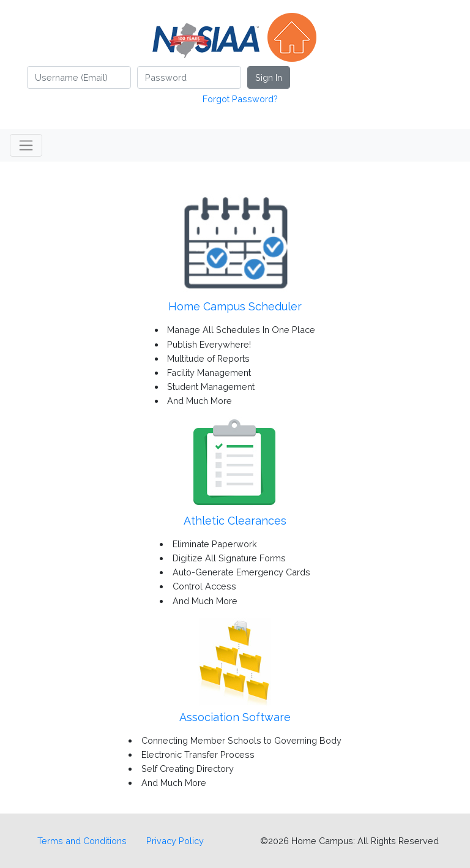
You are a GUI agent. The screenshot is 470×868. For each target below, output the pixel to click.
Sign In (269, 77)
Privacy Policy (175, 841)
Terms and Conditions (82, 841)
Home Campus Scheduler (235, 306)
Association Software (235, 717)
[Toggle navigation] (26, 145)
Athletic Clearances (235, 521)
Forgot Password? (240, 99)
